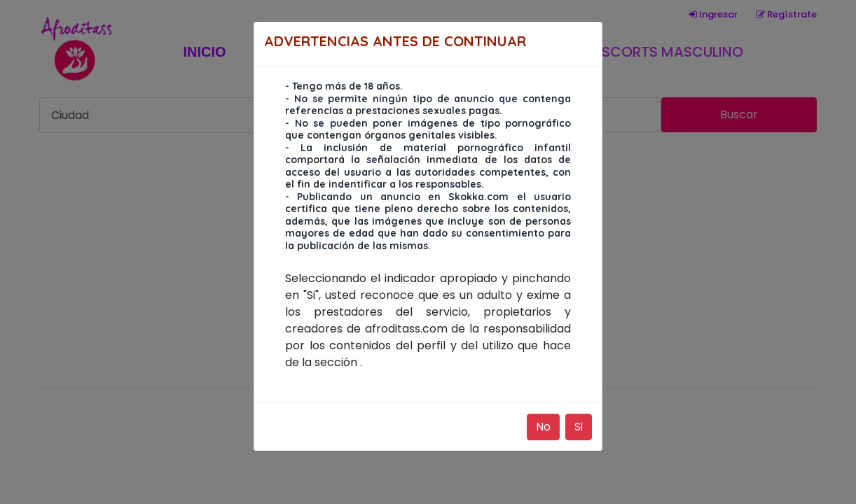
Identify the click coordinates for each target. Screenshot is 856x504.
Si (579, 427)
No (543, 427)
